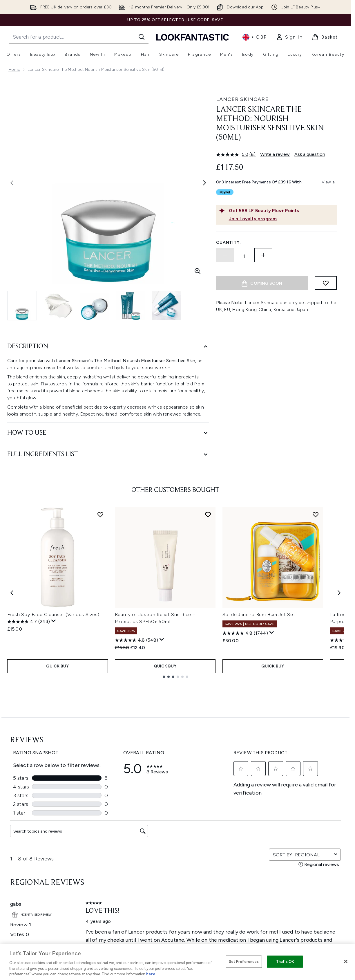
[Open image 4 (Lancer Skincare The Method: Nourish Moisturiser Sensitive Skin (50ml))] (130, 306)
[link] (289, 37)
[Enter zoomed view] (198, 271)
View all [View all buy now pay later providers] (329, 182)
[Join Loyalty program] (282, 219)
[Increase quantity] (263, 255)
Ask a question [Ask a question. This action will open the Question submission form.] (310, 154)
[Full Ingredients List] (108, 455)
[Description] (108, 347)
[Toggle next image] (204, 183)
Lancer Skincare (242, 99)
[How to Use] (108, 433)
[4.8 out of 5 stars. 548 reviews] (136, 640)
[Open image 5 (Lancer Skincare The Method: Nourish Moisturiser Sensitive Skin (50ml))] (166, 306)
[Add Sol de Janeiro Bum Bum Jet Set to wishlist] (316, 515)
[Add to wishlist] (326, 283)
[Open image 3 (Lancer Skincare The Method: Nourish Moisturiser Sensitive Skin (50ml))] (94, 306)
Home (14, 70)
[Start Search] (142, 37)
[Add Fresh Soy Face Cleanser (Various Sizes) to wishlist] (100, 515)
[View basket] (325, 37)
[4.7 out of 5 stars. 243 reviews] (29, 622)
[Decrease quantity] (225, 255)
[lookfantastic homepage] (193, 37)
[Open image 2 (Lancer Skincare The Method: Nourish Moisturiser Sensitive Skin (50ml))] (58, 306)
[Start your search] (79, 37)
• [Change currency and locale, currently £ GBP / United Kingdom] (255, 37)
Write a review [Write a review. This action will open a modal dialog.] (275, 154)
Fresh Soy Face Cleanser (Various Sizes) (53, 614)
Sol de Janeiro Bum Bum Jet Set (259, 614)
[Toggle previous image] (12, 183)
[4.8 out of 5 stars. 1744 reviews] (245, 633)
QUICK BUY (58, 666)
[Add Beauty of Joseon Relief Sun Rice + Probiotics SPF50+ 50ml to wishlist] (208, 515)
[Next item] (339, 592)
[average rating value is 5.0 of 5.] (233, 154)
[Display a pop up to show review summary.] (54, 621)
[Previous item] (12, 592)
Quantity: (229, 242)
